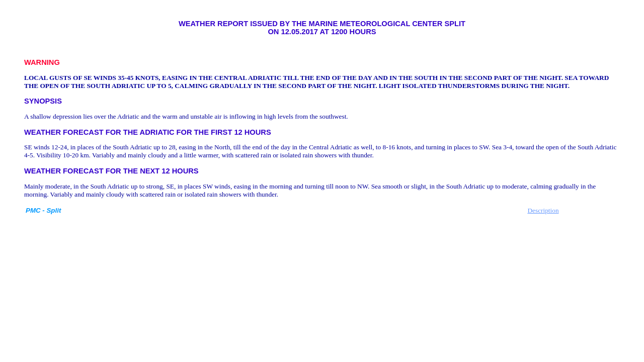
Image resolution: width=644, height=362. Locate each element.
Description (543, 210)
